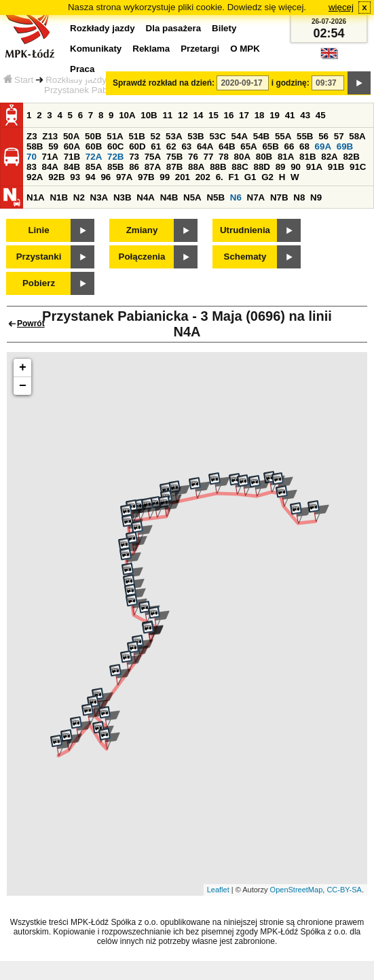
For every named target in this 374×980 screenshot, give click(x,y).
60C (115, 146)
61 (156, 146)
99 (165, 177)
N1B (59, 197)
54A (240, 136)
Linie (38, 230)
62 (171, 146)
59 (53, 146)
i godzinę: (291, 83)
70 (32, 157)
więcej (341, 7)
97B (146, 177)
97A (124, 177)
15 (213, 115)
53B (195, 136)
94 (91, 177)
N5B (216, 197)
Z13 (50, 136)
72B (115, 157)
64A (205, 146)
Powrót (31, 323)
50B (93, 136)
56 (323, 136)
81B (307, 157)
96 (106, 177)
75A (153, 157)
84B (72, 167)
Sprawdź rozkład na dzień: (164, 83)
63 (186, 146)
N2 (79, 197)
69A (323, 146)
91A (314, 167)
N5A (192, 197)
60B (94, 146)
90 (296, 167)
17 (244, 115)
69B (345, 146)
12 (183, 115)
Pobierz (39, 283)
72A (94, 157)
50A (71, 136)
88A (196, 167)
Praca (82, 69)
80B (264, 157)
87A (153, 167)
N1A (36, 197)
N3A (99, 197)
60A (72, 146)
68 (304, 146)
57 (339, 136)
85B (115, 167)
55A (283, 136)
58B (35, 146)
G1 (250, 177)
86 (134, 167)
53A (174, 136)
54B (261, 136)
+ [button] (23, 368)
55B (305, 136)
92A (35, 177)
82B (351, 157)
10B (149, 115)
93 (75, 177)
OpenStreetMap (297, 890)
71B (72, 157)
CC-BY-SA (344, 890)
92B (56, 177)
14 (199, 115)
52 (156, 136)
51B (136, 136)
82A (329, 157)
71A (50, 157)
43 (305, 115)
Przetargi (200, 49)
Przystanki (39, 257)
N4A (146, 197)
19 (275, 115)
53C (217, 136)
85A (94, 167)
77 (209, 157)
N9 (316, 197)
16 (229, 115)
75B (174, 157)
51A (115, 136)
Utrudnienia (245, 230)
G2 (267, 177)
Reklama (151, 49)
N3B (123, 197)
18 (260, 115)
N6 (236, 197)
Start (18, 80)
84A (50, 167)
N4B (169, 197)
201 (183, 177)
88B (218, 167)
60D (137, 146)
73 (134, 157)
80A (242, 157)
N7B (279, 197)
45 (321, 115)
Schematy (245, 257)
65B (270, 146)
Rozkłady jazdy (76, 80)
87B (174, 167)
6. (220, 177)
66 (289, 146)
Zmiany (142, 230)
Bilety (224, 28)
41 (290, 115)
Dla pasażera (174, 28)
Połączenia (142, 257)
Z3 (32, 136)
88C (240, 167)
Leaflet (218, 890)
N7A (256, 197)
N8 (299, 197)
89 (281, 167)
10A (127, 115)
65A (248, 146)
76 (193, 157)
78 (224, 157)
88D (261, 167)
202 (203, 177)
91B (336, 167)
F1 (233, 177)
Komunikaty (96, 49)
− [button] (23, 386)
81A (286, 157)
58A (357, 136)
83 (32, 167)
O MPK (245, 49)
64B (227, 146)
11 (167, 115)
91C (358, 167)
